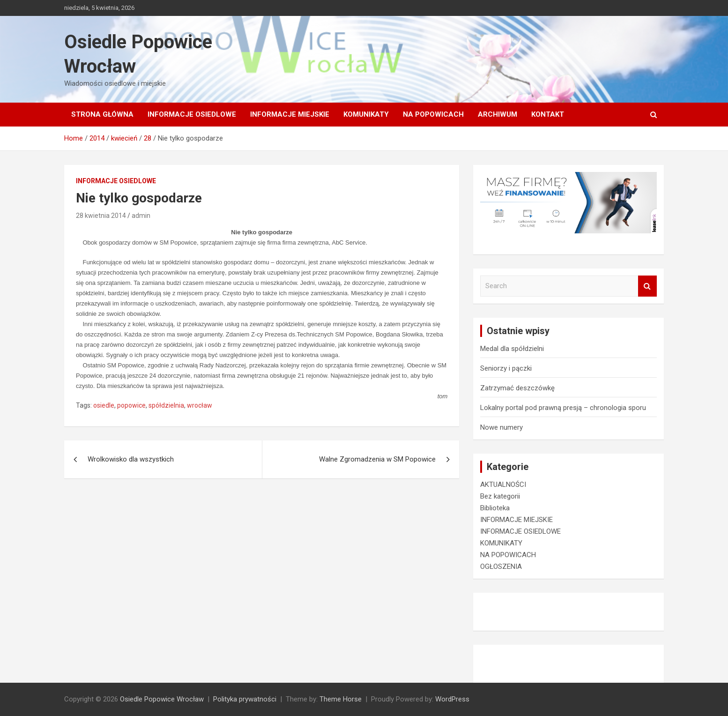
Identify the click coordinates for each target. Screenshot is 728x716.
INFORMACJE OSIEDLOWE (192, 114)
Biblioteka (495, 508)
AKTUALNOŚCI (503, 485)
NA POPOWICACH (433, 114)
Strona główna (102, 114)
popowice (131, 405)
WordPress (452, 699)
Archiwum (498, 114)
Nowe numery (501, 427)
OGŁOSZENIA (501, 567)
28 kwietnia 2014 (101, 216)
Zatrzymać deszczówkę (517, 388)
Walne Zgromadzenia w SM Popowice (377, 459)
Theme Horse (341, 699)
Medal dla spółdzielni (512, 349)
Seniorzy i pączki (506, 368)
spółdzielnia (166, 405)
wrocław (200, 405)
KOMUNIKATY (366, 114)
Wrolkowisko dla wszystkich (131, 459)
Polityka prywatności (245, 699)
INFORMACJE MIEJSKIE (290, 114)
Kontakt (548, 114)
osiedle (104, 405)
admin (141, 216)
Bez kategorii (500, 496)
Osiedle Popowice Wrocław (162, 699)
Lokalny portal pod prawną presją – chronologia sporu (563, 408)
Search (647, 286)
